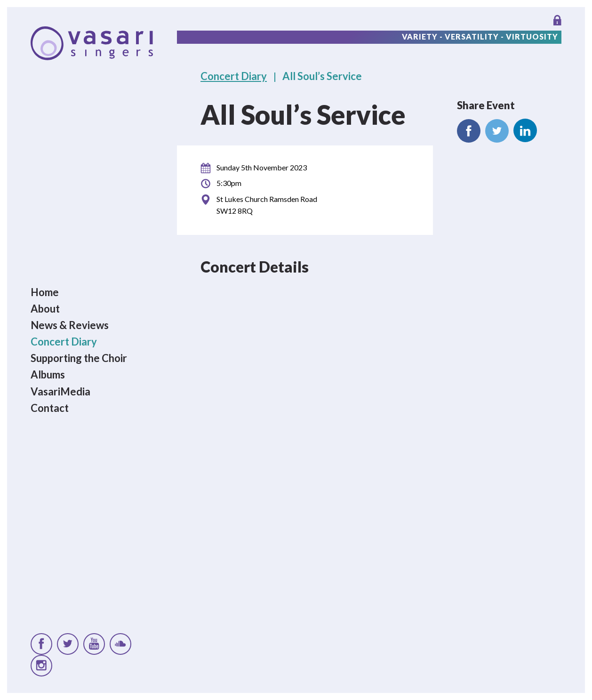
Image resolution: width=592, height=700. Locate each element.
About (45, 309)
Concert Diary (64, 342)
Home (45, 292)
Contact (50, 408)
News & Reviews (70, 325)
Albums (48, 375)
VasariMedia (60, 391)
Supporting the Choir (79, 358)
